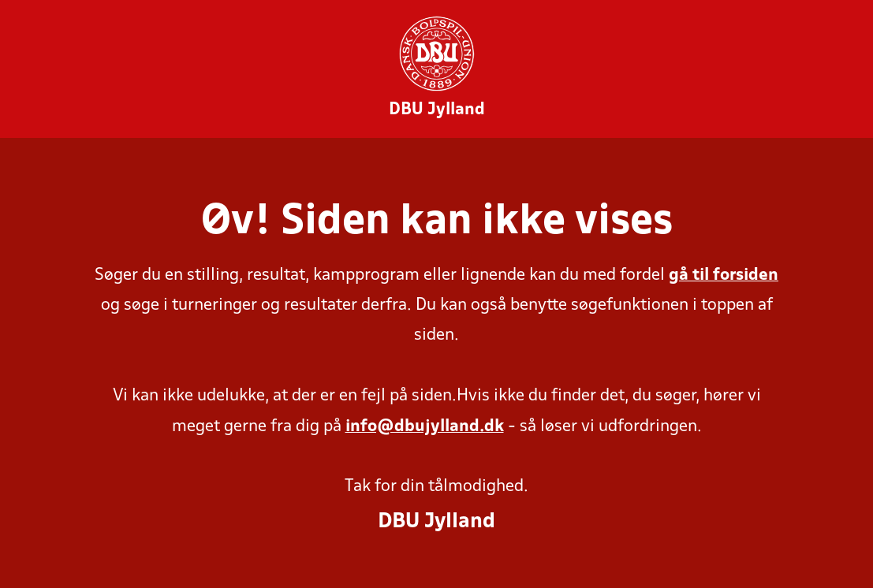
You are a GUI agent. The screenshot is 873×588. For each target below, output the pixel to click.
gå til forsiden (724, 275)
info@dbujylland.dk (425, 427)
